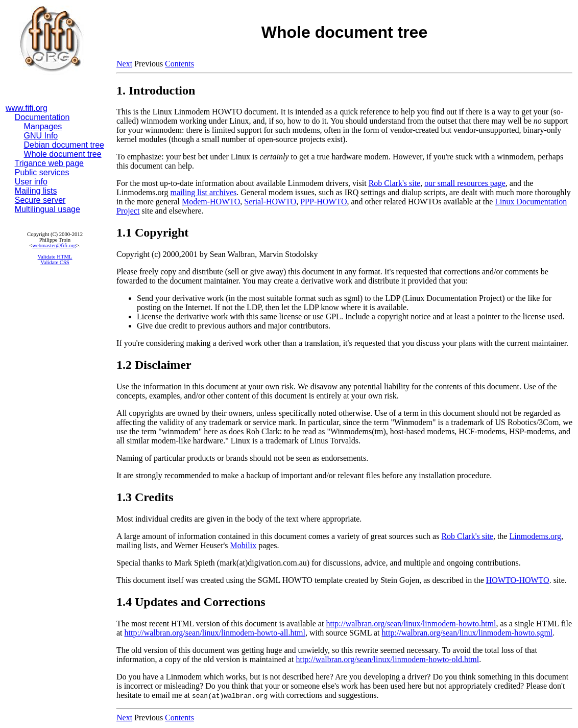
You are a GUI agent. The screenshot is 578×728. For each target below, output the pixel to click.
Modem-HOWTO (211, 202)
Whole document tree (63, 154)
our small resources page (465, 183)
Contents (179, 64)
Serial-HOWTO (270, 202)
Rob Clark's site (395, 183)
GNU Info (41, 136)
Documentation (42, 117)
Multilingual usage (47, 209)
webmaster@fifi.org (54, 245)
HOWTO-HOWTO (518, 580)
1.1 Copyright (152, 232)
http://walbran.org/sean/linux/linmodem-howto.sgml (467, 633)
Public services (42, 172)
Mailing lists (36, 191)
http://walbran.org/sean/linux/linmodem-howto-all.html (215, 633)
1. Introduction (156, 90)
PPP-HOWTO (323, 202)
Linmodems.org (535, 536)
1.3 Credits (145, 497)
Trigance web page (50, 163)
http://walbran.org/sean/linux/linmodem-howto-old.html (387, 659)
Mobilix (244, 545)
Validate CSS (55, 262)
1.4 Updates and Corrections (191, 602)
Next (124, 64)
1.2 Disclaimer (154, 365)
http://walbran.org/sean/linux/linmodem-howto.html (411, 624)
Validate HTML (55, 257)
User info (31, 182)
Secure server (40, 200)
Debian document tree (64, 145)
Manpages (43, 126)
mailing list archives (203, 192)
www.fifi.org (27, 108)
